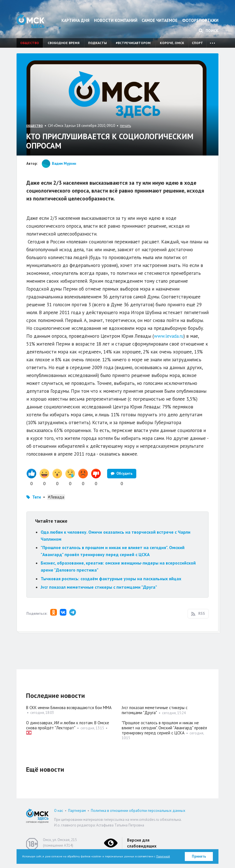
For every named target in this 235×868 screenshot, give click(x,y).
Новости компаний (116, 20)
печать (125, 126)
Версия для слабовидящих (142, 843)
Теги (37, 497)
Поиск (209, 31)
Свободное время (64, 43)
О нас (59, 811)
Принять (199, 856)
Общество (30, 43)
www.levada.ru (169, 336)
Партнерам (77, 811)
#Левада (56, 497)
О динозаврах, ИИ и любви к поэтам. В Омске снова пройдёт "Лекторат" (68, 725)
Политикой (163, 856)
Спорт (197, 43)
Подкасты (97, 43)
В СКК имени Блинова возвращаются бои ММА (69, 708)
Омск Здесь (31, 21)
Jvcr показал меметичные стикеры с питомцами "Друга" (99, 587)
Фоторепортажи (200, 20)
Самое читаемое (160, 20)
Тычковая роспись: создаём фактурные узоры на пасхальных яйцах (111, 579)
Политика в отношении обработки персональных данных (138, 811)
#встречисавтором (133, 43)
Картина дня (75, 20)
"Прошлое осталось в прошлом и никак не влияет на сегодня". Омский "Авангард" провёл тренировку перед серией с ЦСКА (164, 728)
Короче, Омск (172, 43)
